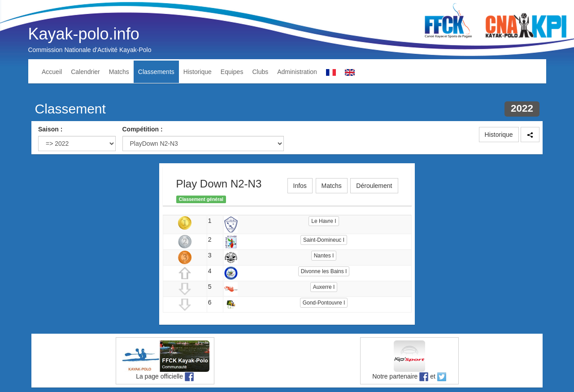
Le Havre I (324, 221)
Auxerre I (324, 287)
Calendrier (85, 72)
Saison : (50, 129)
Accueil (52, 72)
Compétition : (143, 129)
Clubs (260, 72)
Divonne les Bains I (324, 271)
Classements (156, 72)
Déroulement (374, 186)
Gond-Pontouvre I (324, 303)
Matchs (119, 72)
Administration (297, 72)
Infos (300, 186)
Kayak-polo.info (84, 34)
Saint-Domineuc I (324, 240)
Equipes (232, 72)
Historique (198, 72)
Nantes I (324, 256)
